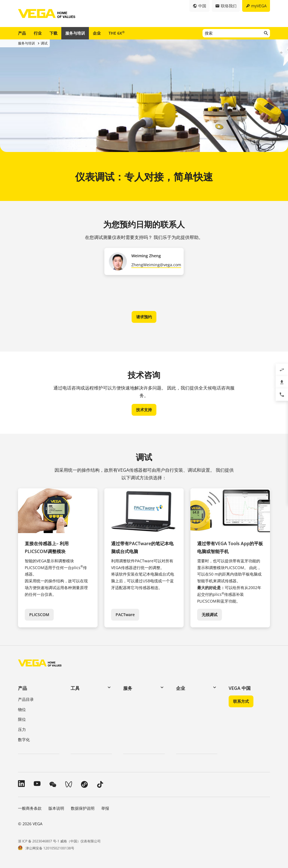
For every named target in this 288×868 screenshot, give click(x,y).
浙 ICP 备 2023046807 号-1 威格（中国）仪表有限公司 (59, 841)
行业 (38, 33)
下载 (53, 33)
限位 (22, 719)
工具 (75, 688)
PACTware (125, 615)
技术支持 (144, 410)
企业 (97, 33)
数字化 (24, 740)
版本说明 (56, 808)
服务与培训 (75, 33)
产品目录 (26, 699)
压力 (22, 729)
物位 (22, 709)
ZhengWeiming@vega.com (156, 265)
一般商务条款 (30, 808)
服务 (128, 688)
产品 (22, 33)
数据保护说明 (83, 808)
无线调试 (210, 615)
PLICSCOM (39, 615)
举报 (105, 808)
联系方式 (241, 701)
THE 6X (117, 33)
